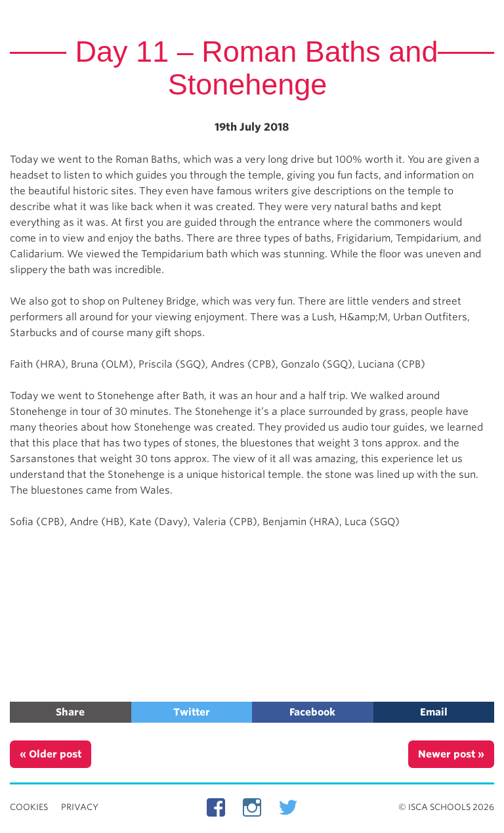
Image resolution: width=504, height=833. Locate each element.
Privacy (80, 807)
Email (434, 712)
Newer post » (451, 754)
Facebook (312, 712)
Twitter (192, 712)
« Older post (51, 754)
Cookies (29, 807)
